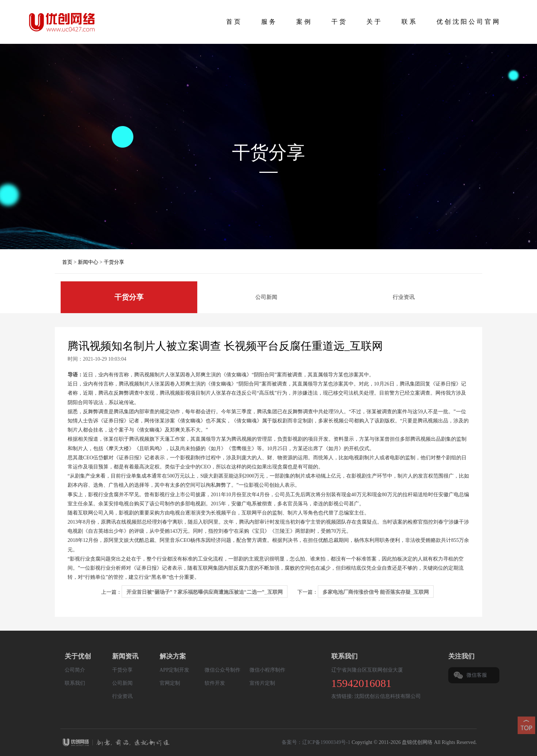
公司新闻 (266, 297)
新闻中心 (88, 262)
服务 (269, 22)
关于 (374, 22)
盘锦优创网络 (193, 743)
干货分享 (114, 262)
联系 (410, 22)
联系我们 (75, 683)
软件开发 (215, 683)
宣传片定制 (262, 683)
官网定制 (170, 683)
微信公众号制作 (222, 670)
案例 (304, 22)
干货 (339, 22)
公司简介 (75, 670)
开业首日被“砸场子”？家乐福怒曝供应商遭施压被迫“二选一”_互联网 (205, 592)
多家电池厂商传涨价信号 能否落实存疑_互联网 (376, 592)
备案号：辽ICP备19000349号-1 (316, 742)
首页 (234, 22)
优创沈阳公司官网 (469, 22)
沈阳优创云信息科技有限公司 (388, 696)
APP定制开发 (175, 670)
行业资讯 (404, 297)
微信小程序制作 (267, 670)
